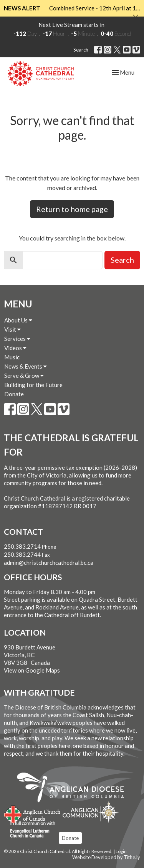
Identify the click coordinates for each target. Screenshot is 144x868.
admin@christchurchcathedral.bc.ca (49, 563)
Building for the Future (33, 385)
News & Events (26, 366)
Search (81, 50)
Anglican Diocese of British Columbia (74, 789)
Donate (14, 394)
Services (17, 339)
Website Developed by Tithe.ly (106, 857)
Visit (12, 329)
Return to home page (72, 209)
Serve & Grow (24, 376)
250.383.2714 (22, 546)
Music (12, 357)
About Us (18, 320)
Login (121, 851)
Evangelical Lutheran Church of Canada (30, 830)
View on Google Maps (32, 670)
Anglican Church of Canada (32, 813)
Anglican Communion (91, 812)
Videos (15, 348)
